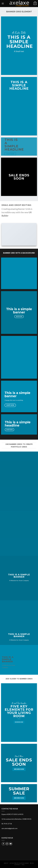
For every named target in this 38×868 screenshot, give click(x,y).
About (6, 863)
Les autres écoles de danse (19, 863)
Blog (32, 863)
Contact (17, 865)
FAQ (23, 865)
